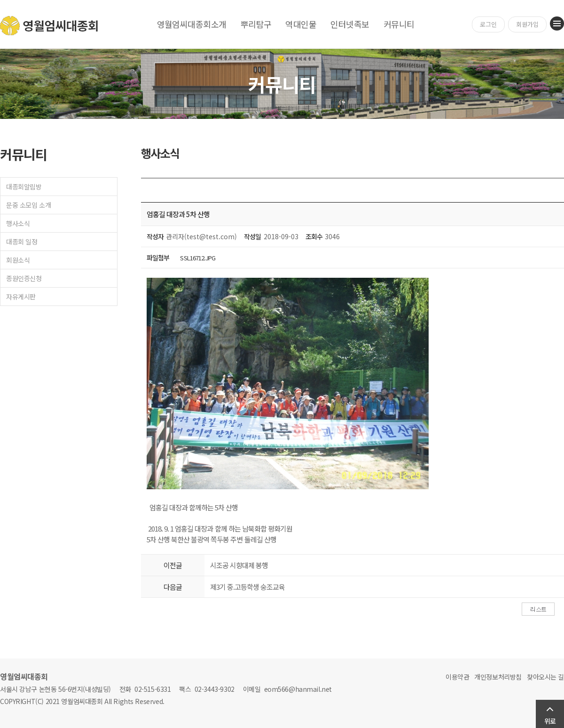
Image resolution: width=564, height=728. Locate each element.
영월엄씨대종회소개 (192, 24)
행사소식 (18, 223)
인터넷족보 (350, 24)
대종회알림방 (24, 187)
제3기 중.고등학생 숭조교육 (247, 587)
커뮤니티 (399, 24)
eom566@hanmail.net (298, 689)
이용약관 (457, 677)
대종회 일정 (22, 242)
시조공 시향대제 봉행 (239, 565)
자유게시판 (21, 297)
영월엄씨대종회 (50, 26)
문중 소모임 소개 (28, 205)
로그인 (488, 24)
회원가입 (527, 24)
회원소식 (18, 260)
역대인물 (301, 24)
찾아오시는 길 (545, 677)
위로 (550, 721)
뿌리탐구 (256, 24)
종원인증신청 (24, 278)
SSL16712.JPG (198, 258)
